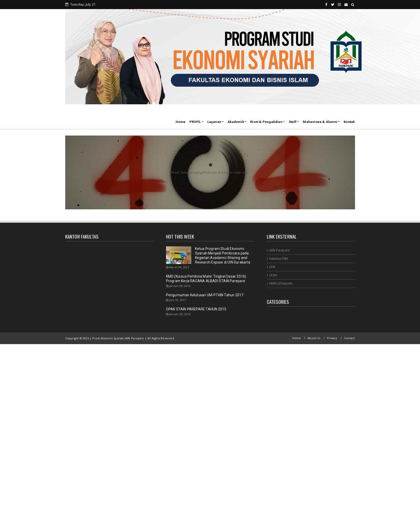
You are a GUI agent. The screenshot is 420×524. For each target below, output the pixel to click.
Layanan (214, 122)
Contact (349, 338)
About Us (314, 338)
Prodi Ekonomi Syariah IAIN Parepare (108, 121)
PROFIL (195, 122)
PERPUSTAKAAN (281, 284)
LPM (272, 267)
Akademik (236, 122)
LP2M (273, 275)
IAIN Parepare (280, 250)
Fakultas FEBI (279, 259)
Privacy (332, 338)
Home (181, 122)
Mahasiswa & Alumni (320, 122)
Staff (293, 122)
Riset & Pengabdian (266, 122)
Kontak (349, 122)
